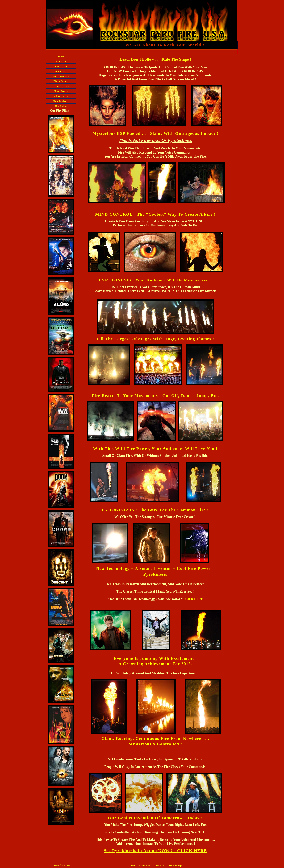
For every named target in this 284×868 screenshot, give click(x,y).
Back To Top (175, 865)
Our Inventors (61, 76)
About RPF (145, 865)
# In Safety (61, 96)
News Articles (61, 86)
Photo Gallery (61, 81)
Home (61, 56)
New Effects (61, 71)
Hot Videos (61, 106)
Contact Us (61, 66)
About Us (61, 61)
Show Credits (61, 91)
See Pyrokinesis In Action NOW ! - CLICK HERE (155, 851)
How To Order (61, 101)
